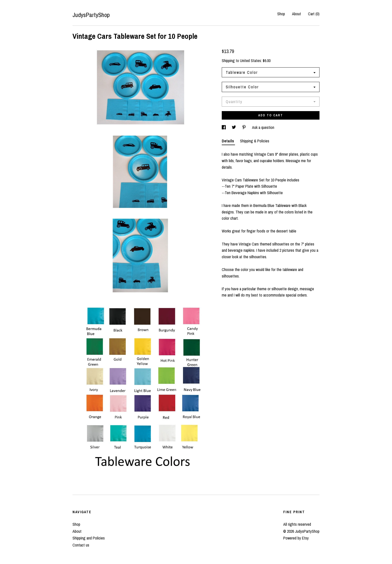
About (296, 14)
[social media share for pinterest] (244, 127)
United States (250, 61)
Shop (281, 14)
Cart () (314, 14)
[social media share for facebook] (224, 127)
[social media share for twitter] (234, 127)
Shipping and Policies (89, 538)
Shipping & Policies (255, 141)
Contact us (81, 545)
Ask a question (263, 127)
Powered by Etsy (296, 538)
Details (228, 141)
